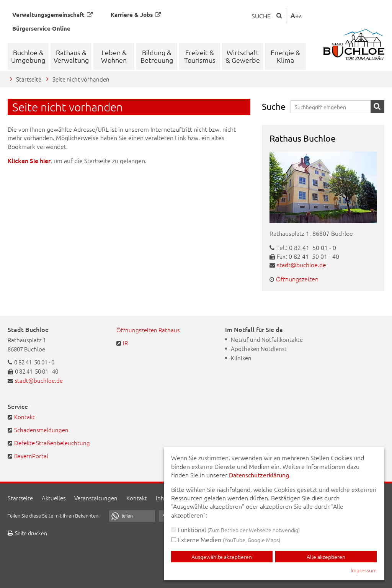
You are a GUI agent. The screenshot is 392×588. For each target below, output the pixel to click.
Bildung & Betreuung (157, 56)
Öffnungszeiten (297, 279)
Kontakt (24, 417)
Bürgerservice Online (41, 28)
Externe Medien (226, 539)
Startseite (29, 79)
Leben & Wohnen (114, 56)
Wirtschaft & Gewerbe (243, 56)
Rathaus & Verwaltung (71, 56)
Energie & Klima (285, 56)
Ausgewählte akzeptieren (222, 557)
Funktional (235, 529)
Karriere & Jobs (136, 15)
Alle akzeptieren (326, 557)
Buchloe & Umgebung (28, 56)
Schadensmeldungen (41, 430)
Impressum (364, 570)
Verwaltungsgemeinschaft (52, 15)
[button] (132, 516)
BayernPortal (31, 456)
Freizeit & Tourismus (200, 56)
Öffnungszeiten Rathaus (148, 330)
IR (125, 343)
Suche (261, 16)
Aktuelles (54, 498)
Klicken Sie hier (29, 160)
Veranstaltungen (96, 498)
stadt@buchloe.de (301, 265)
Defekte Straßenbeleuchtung (52, 443)
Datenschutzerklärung (259, 475)
